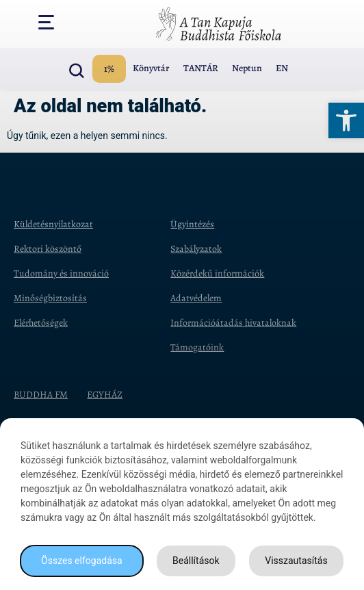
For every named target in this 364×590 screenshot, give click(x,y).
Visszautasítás (296, 561)
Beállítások (196, 561)
